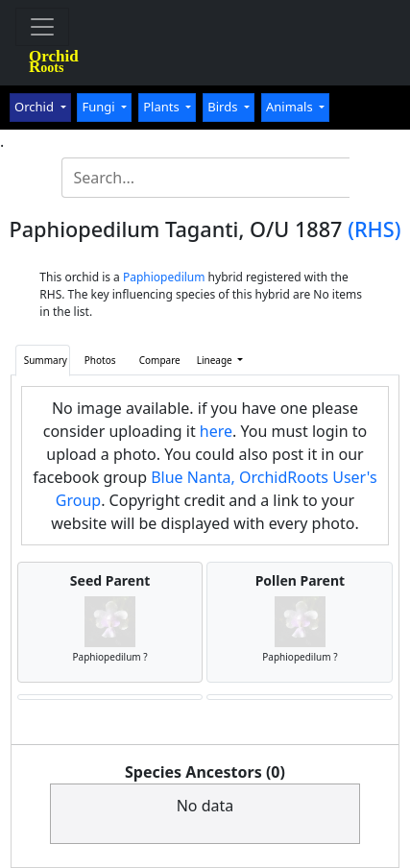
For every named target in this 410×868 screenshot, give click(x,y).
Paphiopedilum (164, 277)
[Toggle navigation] (42, 27)
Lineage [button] (216, 360)
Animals (291, 107)
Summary (46, 360)
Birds (224, 107)
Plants (163, 107)
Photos (100, 360)
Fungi (100, 107)
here (216, 431)
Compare (160, 360)
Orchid (36, 107)
